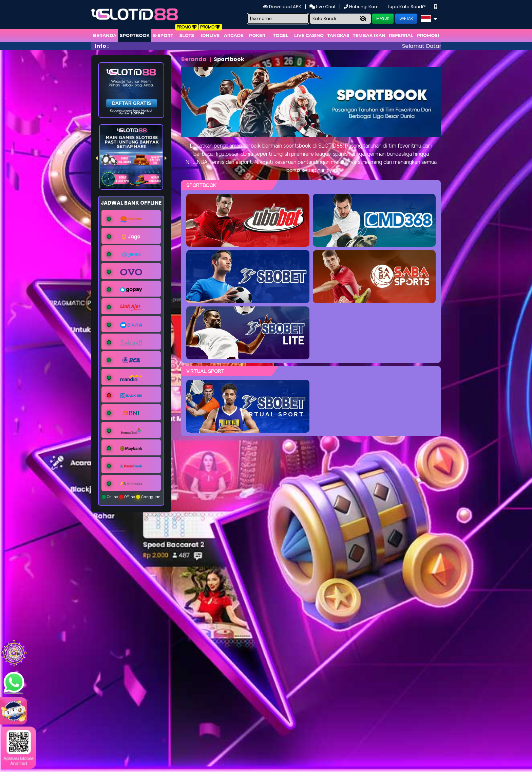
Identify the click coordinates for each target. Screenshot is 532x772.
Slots (187, 35)
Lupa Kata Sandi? (407, 7)
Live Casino (309, 35)
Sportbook (135, 35)
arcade (234, 35)
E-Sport (163, 35)
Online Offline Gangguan (131, 497)
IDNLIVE (210, 35)
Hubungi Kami (362, 7)
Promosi (428, 35)
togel (281, 35)
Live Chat (323, 7)
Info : (102, 46)
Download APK (283, 7)
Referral (401, 35)
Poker (257, 35)
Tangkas (338, 35)
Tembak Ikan (369, 35)
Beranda (105, 35)
